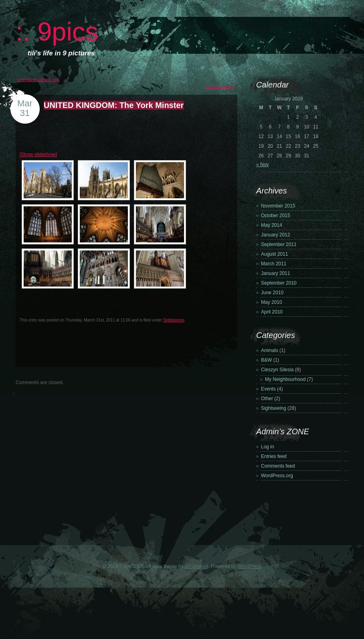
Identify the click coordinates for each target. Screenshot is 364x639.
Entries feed (274, 456)
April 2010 (272, 312)
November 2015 (278, 206)
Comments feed (278, 466)
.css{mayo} (197, 566)
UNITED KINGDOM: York (39, 80)
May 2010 (272, 302)
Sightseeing (174, 320)
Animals (270, 350)
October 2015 (276, 216)
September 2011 (279, 244)
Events (268, 389)
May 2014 (272, 225)
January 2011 (276, 273)
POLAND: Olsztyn (220, 87)
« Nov (262, 165)
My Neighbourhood (285, 379)
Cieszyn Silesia (277, 370)
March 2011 (274, 264)
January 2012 (276, 235)
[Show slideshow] (38, 155)
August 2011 (274, 254)
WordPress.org (277, 476)
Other (267, 399)
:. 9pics (57, 32)
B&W (266, 360)
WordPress (250, 566)
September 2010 (279, 283)
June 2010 (272, 293)
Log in (268, 447)
